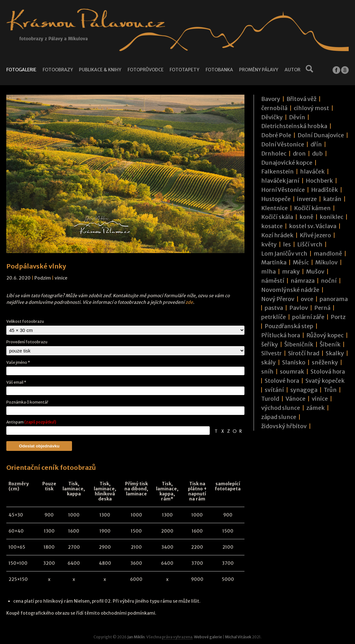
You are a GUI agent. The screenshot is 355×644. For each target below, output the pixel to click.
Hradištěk (325, 190)
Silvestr (271, 353)
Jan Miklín (136, 637)
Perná (322, 308)
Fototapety (184, 70)
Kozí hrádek (277, 235)
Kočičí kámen (312, 208)
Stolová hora (328, 372)
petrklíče (274, 317)
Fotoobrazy (58, 70)
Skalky (335, 353)
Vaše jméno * (18, 362)
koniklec (331, 217)
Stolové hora (282, 381)
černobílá (274, 108)
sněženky (325, 362)
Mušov (315, 272)
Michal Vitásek (238, 637)
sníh (267, 372)
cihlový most (311, 108)
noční (329, 281)
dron (299, 154)
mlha (268, 272)
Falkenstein (277, 171)
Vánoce (295, 399)
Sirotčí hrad (304, 353)
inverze (307, 199)
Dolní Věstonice (283, 144)
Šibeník (330, 344)
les (287, 244)
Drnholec (274, 154)
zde (189, 302)
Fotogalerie (21, 70)
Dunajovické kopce (287, 163)
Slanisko (294, 362)
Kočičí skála (277, 217)
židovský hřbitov (284, 426)
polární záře (308, 317)
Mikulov (326, 262)
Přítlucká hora (281, 335)
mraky (291, 272)
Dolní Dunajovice (321, 135)
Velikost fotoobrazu (25, 321)
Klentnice (274, 208)
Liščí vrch (310, 244)
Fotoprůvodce (145, 70)
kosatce (272, 226)
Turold (270, 399)
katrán (332, 199)
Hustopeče (276, 199)
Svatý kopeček (325, 381)
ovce (307, 299)
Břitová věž (301, 99)
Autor (292, 70)
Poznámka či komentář (27, 402)
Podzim (43, 278)
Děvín (297, 117)
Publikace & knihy (100, 70)
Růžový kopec (325, 335)
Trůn (330, 390)
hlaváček (312, 171)
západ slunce (279, 417)
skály (268, 362)
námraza (303, 281)
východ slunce (281, 408)
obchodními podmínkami (128, 613)
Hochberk (319, 181)
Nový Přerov (278, 299)
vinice (61, 278)
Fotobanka (219, 70)
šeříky (270, 344)
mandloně (328, 254)
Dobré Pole (276, 135)
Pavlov (299, 308)
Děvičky (272, 117)
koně (306, 217)
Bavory (271, 99)
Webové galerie (208, 637)
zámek (316, 408)
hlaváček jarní (280, 181)
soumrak (292, 372)
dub (317, 154)
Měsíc (301, 262)
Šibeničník (299, 344)
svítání (274, 390)
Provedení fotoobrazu (27, 342)
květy (269, 244)
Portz (338, 317)
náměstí (273, 281)
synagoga (304, 390)
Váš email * (16, 382)
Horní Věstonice (283, 190)
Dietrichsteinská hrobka (294, 126)
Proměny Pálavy (258, 70)
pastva (274, 308)
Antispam (31, 422)
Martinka (274, 262)
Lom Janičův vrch (284, 254)
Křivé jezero (315, 235)
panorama (334, 299)
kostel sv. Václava (313, 226)
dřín (316, 144)
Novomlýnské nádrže (290, 290)
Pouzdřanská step (289, 326)
